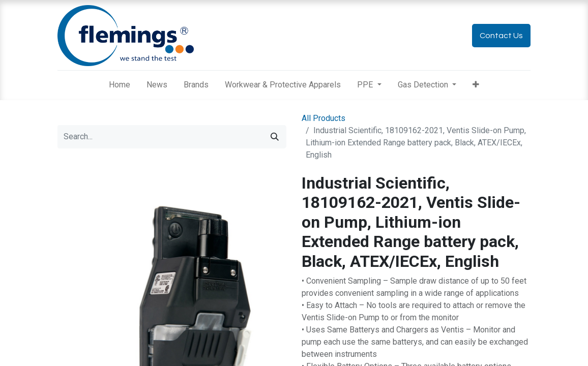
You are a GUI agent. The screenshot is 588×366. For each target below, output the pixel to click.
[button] (476, 85)
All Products (324, 118)
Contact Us (501, 36)
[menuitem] (120, 85)
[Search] (275, 137)
